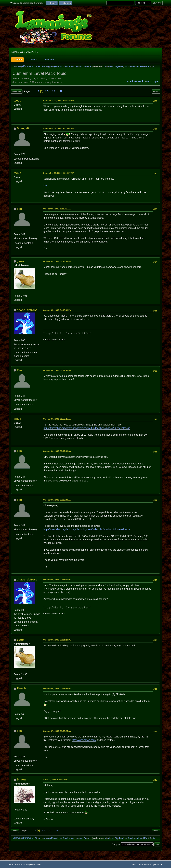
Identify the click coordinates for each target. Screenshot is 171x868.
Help (134, 864)
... (51, 91)
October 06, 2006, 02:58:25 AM (57, 419)
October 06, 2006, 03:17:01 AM (57, 451)
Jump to (116, 844)
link (45, 186)
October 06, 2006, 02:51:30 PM (57, 580)
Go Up (15, 831)
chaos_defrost (27, 310)
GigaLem (119, 66)
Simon (21, 779)
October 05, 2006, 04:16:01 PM (57, 310)
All (61, 91)
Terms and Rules (145, 864)
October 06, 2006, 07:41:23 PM (57, 688)
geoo (20, 261)
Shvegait (23, 128)
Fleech (21, 688)
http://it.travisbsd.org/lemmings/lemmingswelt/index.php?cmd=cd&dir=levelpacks (87, 428)
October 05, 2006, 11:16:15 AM (57, 209)
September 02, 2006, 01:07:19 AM (59, 101)
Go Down (17, 91)
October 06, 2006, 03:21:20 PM (57, 640)
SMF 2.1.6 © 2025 (17, 864)
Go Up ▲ (158, 864)
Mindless (109, 66)
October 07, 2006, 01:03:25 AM (57, 731)
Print (156, 91)
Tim (19, 209)
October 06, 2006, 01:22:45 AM (57, 370)
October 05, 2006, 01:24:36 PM (57, 261)
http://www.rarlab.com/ (84, 740)
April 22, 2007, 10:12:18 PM (56, 780)
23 (54, 91)
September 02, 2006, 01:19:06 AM (59, 128)
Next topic (153, 81)
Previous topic (136, 81)
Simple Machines (33, 864)
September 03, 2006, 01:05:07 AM (59, 173)
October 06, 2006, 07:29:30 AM (57, 500)
